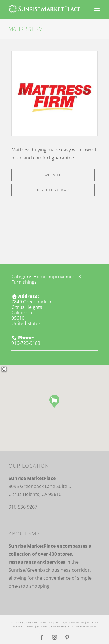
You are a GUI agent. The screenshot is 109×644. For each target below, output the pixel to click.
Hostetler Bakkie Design (79, 626)
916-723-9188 (26, 343)
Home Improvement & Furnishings (47, 279)
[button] (54, 401)
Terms (30, 626)
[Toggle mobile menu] (97, 9)
